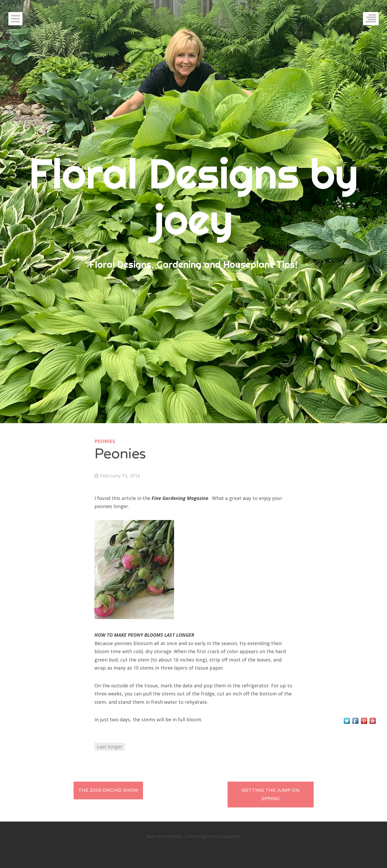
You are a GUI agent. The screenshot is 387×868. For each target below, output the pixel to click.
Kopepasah (230, 836)
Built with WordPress (164, 836)
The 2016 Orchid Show (108, 790)
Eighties (207, 836)
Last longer (110, 747)
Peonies (105, 441)
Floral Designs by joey (193, 196)
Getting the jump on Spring (271, 794)
